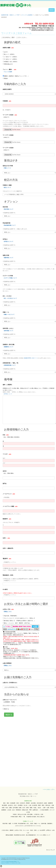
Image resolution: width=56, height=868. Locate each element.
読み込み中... (29, 412)
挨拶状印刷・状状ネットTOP (28, 794)
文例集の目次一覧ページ (28, 796)
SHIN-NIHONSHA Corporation (15, 858)
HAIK (19, 863)
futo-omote (37, 826)
